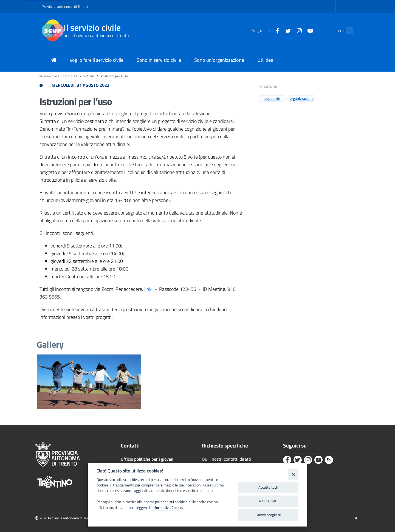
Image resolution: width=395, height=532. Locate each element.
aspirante (272, 98)
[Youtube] (298, 30)
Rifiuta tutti (268, 501)
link (148, 289)
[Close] (293, 474)
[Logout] (356, 518)
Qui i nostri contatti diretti (228, 459)
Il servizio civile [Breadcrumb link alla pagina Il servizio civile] (49, 76)
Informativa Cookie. (167, 508)
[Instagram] (287, 30)
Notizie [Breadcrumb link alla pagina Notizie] (89, 76)
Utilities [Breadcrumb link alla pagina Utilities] (72, 76)
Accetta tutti (268, 487)
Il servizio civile (92, 28)
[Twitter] (276, 30)
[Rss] (329, 460)
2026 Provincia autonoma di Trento (64, 518)
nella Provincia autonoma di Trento (96, 35)
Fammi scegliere (268, 515)
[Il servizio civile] (53, 30)
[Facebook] (265, 30)
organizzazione (302, 98)
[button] (347, 30)
